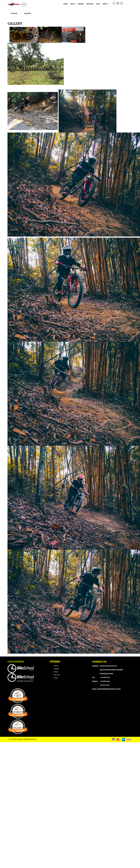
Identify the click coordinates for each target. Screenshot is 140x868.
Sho (55, 678)
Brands (57, 669)
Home (14, 13)
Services (57, 675)
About (56, 672)
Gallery (27, 13)
